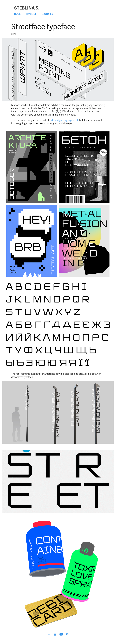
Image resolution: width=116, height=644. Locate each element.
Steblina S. (27, 8)
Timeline (31, 14)
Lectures (47, 14)
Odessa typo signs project (64, 120)
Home (18, 14)
